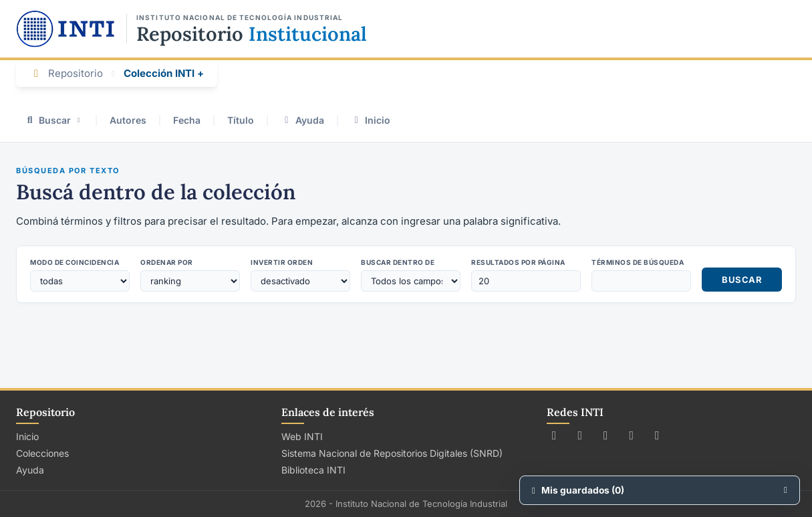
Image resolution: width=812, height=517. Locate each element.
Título (241, 120)
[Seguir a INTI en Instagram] (606, 435)
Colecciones (42, 453)
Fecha (187, 120)
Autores (128, 120)
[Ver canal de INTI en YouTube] (632, 435)
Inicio (371, 120)
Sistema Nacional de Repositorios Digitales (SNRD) (392, 453)
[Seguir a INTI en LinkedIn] (657, 435)
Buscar (53, 120)
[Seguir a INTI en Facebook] (580, 435)
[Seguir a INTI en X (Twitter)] (554, 435)
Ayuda (302, 120)
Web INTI (302, 436)
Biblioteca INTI (313, 470)
